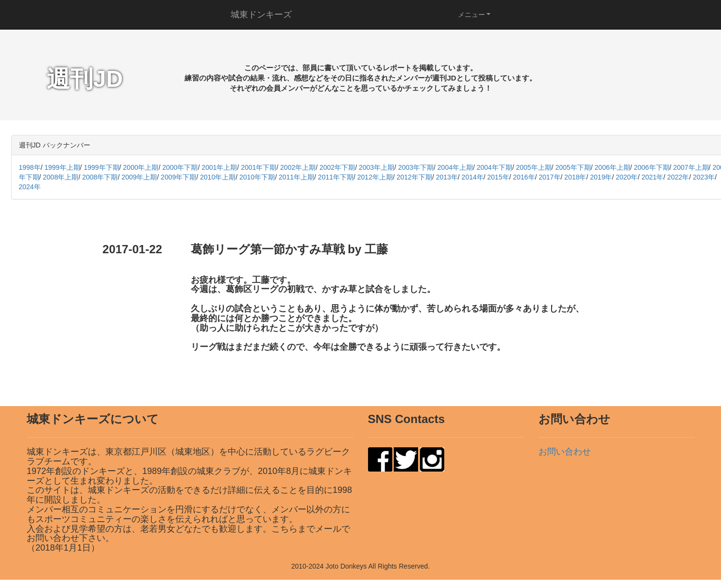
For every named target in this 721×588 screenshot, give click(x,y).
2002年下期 (337, 167)
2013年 (447, 177)
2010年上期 (218, 177)
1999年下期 (101, 167)
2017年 (549, 177)
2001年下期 (259, 167)
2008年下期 (100, 177)
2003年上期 (377, 167)
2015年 (498, 177)
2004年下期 (495, 167)
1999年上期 (62, 167)
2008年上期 (60, 177)
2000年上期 (141, 167)
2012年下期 (414, 177)
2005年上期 (534, 167)
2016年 (524, 177)
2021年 (652, 177)
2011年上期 (296, 177)
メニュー (471, 15)
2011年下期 (336, 177)
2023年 (704, 177)
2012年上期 (375, 177)
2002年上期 (298, 167)
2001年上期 (219, 167)
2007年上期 (691, 167)
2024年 (30, 187)
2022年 (678, 177)
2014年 (473, 177)
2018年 (575, 177)
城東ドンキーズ (261, 15)
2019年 (601, 177)
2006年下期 (652, 167)
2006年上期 (612, 167)
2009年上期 (139, 177)
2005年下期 (573, 167)
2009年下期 (178, 177)
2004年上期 (455, 167)
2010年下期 (257, 177)
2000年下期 (180, 167)
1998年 (30, 167)
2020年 (627, 177)
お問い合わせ (565, 452)
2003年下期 (416, 167)
